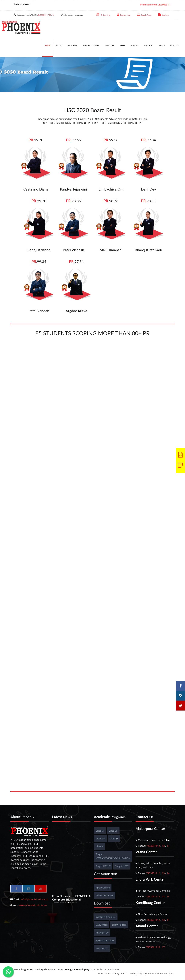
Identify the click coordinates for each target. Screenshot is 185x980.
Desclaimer (105, 973)
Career (161, 46)
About (59, 46)
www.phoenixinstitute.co (33, 905)
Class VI (100, 831)
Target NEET (122, 866)
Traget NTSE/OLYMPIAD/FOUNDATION (113, 856)
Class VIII (100, 839)
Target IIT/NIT (103, 866)
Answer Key (102, 933)
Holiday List (102, 948)
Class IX (114, 839)
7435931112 (43, 15)
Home (48, 46)
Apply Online (103, 888)
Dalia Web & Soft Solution (105, 969)
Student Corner (91, 46)
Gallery (148, 46)
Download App (165, 973)
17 (163, 947)
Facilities (109, 46)
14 (53, 15)
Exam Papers (119, 925)
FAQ (117, 973)
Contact (175, 46)
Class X (99, 846)
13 (50, 15)
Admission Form (105, 895)
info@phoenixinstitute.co (34, 899)
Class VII (113, 831)
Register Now (124, 15)
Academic (73, 46)
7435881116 (153, 947)
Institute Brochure (106, 917)
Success (135, 46)
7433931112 (153, 846)
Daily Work (102, 925)
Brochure (163, 15)
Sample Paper (144, 15)
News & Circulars (105, 940)
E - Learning (103, 15)
